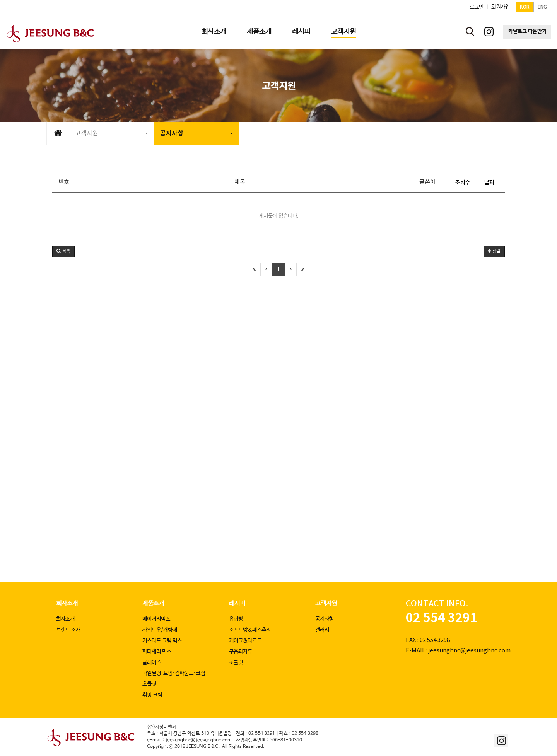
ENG (542, 7)
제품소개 (153, 603)
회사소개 (67, 603)
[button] (63, 251)
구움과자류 (241, 652)
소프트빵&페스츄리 (250, 630)
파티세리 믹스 (157, 652)
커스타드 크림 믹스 (162, 641)
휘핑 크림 (152, 695)
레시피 (237, 603)
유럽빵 (236, 619)
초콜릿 (149, 684)
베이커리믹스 (156, 619)
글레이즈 (152, 662)
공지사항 (196, 133)
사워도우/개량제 (160, 630)
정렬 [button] (494, 251)
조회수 (462, 182)
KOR (525, 7)
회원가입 (501, 7)
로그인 (477, 7)
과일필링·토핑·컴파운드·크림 (174, 673)
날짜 (489, 182)
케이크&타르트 (245, 641)
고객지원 (112, 133)
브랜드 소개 (68, 630)
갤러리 (322, 630)
